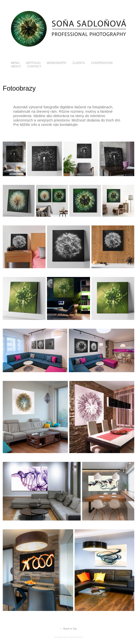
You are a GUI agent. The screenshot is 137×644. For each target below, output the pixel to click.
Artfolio (33, 63)
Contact (34, 66)
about (16, 66)
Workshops (57, 63)
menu (15, 63)
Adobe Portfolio (75, 637)
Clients (79, 63)
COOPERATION (102, 63)
